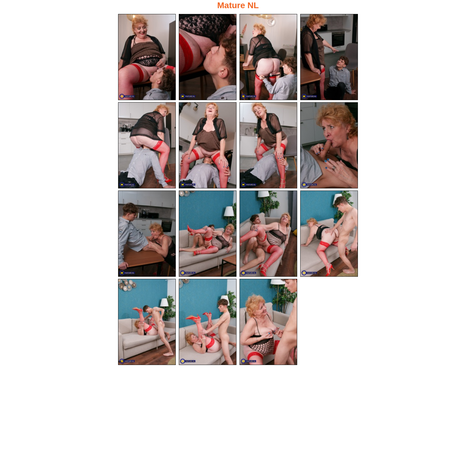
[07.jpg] (268, 145)
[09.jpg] (147, 234)
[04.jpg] (329, 57)
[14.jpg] (208, 322)
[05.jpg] (147, 145)
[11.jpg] (268, 234)
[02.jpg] (208, 57)
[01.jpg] (147, 57)
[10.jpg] (208, 234)
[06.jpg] (208, 145)
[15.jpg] (268, 322)
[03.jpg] (268, 57)
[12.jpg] (329, 234)
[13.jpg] (147, 322)
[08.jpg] (329, 145)
